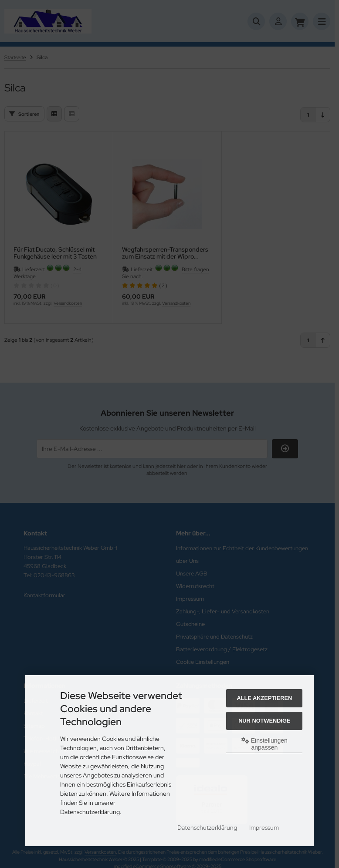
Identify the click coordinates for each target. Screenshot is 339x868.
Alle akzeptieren (264, 698)
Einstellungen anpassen (264, 744)
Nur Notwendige (264, 721)
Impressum (264, 828)
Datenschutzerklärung (207, 828)
